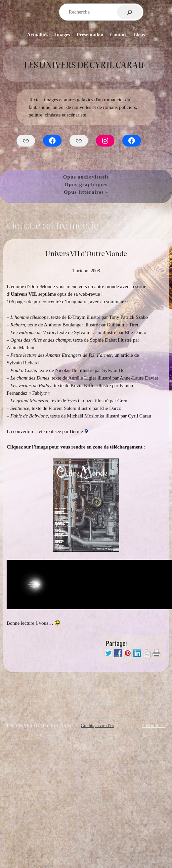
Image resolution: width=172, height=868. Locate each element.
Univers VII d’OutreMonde (86, 253)
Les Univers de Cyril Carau (84, 64)
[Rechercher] (129, 12)
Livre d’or (105, 725)
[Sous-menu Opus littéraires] (107, 192)
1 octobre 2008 (86, 271)
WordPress (155, 725)
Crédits (87, 725)
